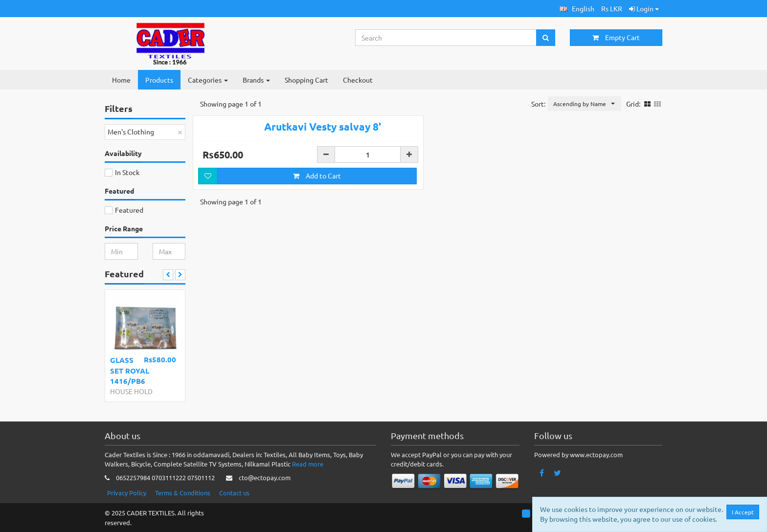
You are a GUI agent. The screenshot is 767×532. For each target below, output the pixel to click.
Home (121, 80)
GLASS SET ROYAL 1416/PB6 (130, 370)
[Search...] (446, 38)
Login (644, 8)
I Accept (744, 512)
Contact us (234, 493)
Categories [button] (208, 80)
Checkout (358, 80)
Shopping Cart (306, 80)
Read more (308, 464)
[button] (577, 9)
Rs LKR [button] (612, 8)
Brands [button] (256, 80)
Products (159, 80)
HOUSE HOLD (131, 391)
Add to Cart (317, 196)
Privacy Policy (127, 493)
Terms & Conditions (183, 493)
